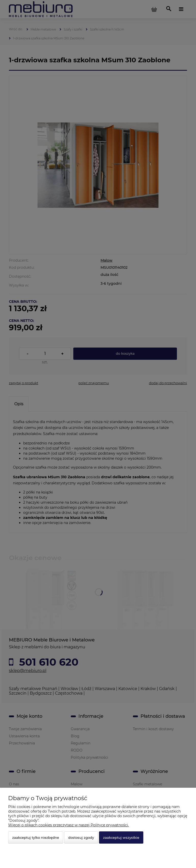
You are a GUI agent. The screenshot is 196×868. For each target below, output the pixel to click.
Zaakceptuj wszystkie (121, 837)
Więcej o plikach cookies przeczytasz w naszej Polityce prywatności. (68, 825)
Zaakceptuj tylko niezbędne (36, 837)
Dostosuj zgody (81, 837)
